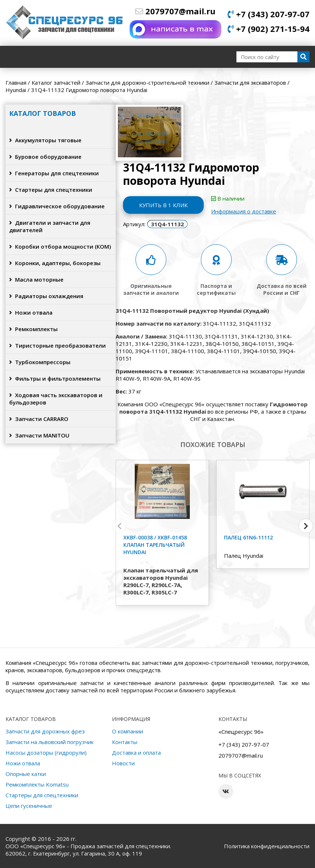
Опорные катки (26, 774)
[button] (306, 526)
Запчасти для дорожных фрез (45, 731)
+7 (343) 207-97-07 (269, 14)
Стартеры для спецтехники (51, 190)
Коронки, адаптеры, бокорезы (55, 263)
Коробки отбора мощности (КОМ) (60, 246)
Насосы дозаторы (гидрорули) (46, 752)
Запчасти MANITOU (39, 435)
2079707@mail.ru (175, 11)
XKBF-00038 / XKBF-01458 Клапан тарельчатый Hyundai (155, 545)
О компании (128, 731)
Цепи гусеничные (29, 806)
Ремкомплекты (33, 329)
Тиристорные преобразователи (57, 345)
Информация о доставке (244, 211)
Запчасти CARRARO (39, 419)
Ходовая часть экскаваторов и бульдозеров (56, 399)
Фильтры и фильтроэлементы (55, 378)
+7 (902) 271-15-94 (269, 29)
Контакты (125, 742)
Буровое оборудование (45, 157)
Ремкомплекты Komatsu (37, 784)
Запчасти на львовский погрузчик (50, 742)
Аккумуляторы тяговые (45, 140)
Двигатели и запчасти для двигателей (50, 226)
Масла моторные (36, 279)
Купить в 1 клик (163, 205)
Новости (123, 763)
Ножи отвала (31, 312)
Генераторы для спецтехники (54, 173)
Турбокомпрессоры (40, 362)
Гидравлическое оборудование (57, 206)
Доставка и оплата (136, 752)
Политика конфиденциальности (267, 846)
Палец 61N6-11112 (248, 537)
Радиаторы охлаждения (46, 296)
